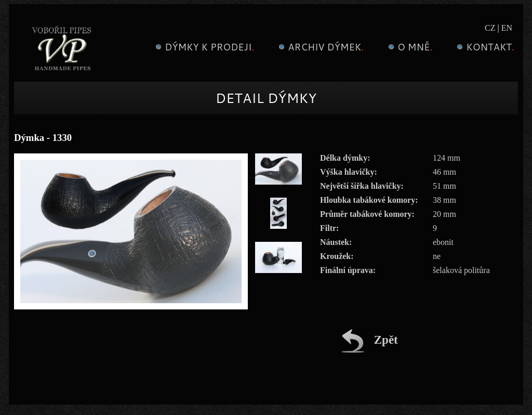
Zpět (369, 340)
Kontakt (484, 47)
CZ (490, 28)
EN (507, 28)
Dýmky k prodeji (203, 47)
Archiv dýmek (320, 47)
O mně (409, 47)
